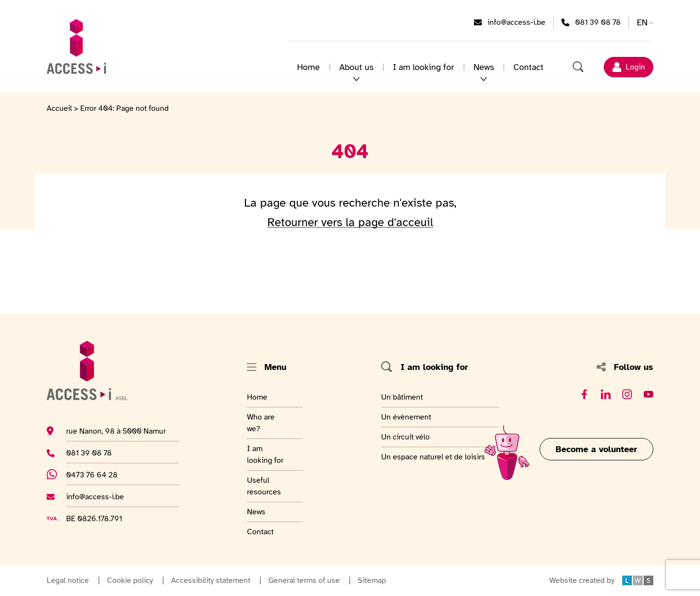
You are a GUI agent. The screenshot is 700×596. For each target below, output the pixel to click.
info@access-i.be (516, 22)
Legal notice (68, 580)
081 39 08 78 (598, 22)
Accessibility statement (211, 580)
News (484, 67)
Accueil (59, 108)
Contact (528, 67)
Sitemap (372, 580)
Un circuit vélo (405, 437)
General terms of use (304, 580)
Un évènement (406, 417)
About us (356, 67)
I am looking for (423, 67)
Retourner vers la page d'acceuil (350, 222)
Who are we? (271, 422)
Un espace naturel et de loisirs (433, 456)
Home (308, 67)
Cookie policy (130, 580)
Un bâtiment (403, 397)
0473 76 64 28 (97, 474)
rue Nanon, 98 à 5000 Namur (116, 431)
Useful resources (271, 486)
